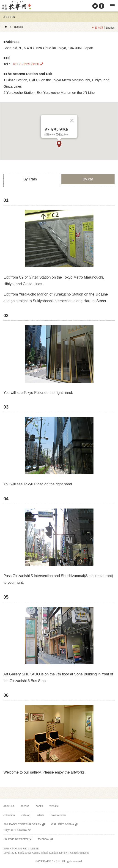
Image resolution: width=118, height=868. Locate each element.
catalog (26, 815)
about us (9, 806)
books (39, 806)
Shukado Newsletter (16, 839)
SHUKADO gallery (16, 6)
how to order (58, 815)
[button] (59, 144)
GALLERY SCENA (63, 824)
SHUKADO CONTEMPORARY (22, 824)
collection (9, 815)
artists (41, 815)
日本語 (99, 28)
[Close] (72, 121)
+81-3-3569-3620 (25, 64)
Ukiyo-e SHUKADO (15, 830)
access (25, 806)
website (54, 806)
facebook (44, 839)
